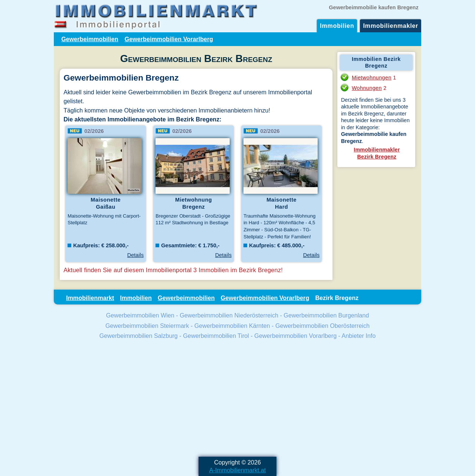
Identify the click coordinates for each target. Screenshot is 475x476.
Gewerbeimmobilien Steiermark (147, 326)
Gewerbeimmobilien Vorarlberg (169, 39)
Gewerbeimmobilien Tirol (216, 336)
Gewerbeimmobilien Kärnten (232, 326)
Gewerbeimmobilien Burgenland (326, 315)
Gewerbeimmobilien (90, 39)
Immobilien (337, 26)
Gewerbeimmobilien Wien (140, 315)
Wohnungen (367, 88)
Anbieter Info (359, 336)
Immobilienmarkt (90, 298)
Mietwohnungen (372, 78)
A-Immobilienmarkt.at (238, 470)
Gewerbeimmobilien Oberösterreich (322, 326)
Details (135, 255)
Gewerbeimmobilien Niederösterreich (229, 315)
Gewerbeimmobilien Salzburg (139, 336)
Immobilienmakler (391, 26)
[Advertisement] (237, 399)
